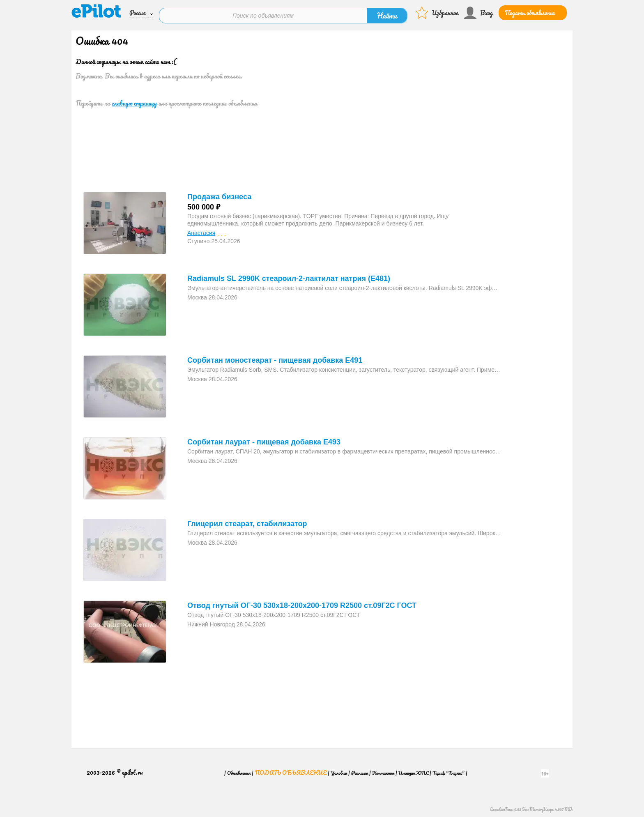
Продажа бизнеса (219, 193)
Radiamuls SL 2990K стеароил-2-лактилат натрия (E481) (289, 275)
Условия (339, 769)
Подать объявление (530, 12)
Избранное (445, 12)
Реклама (360, 769)
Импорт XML (413, 769)
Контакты (383, 769)
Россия (138, 12)
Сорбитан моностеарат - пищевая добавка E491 (275, 357)
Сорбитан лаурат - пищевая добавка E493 (264, 439)
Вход (486, 12)
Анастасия (201, 230)
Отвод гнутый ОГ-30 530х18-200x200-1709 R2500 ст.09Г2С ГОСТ (302, 602)
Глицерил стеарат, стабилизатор (247, 520)
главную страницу (134, 100)
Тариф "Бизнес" (448, 769)
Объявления (239, 769)
